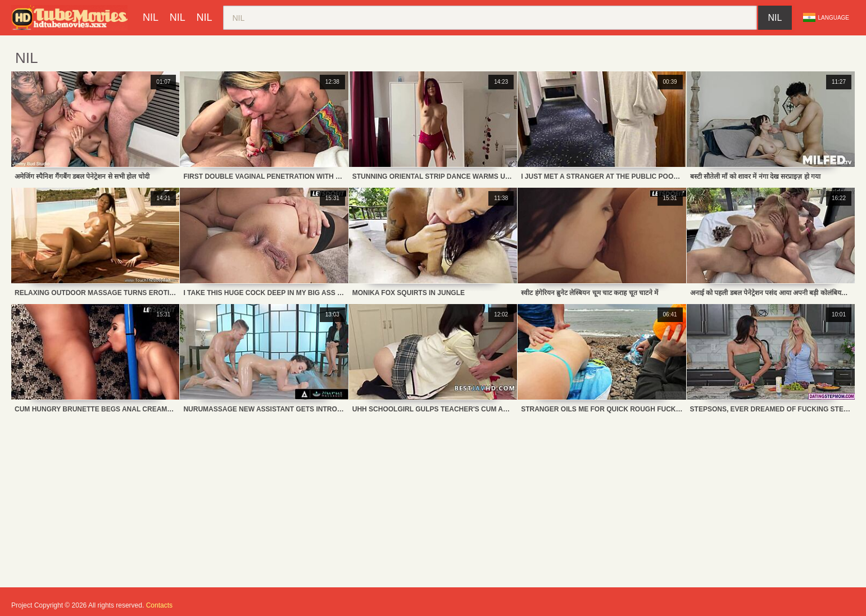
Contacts (159, 605)
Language (826, 17)
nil (151, 17)
